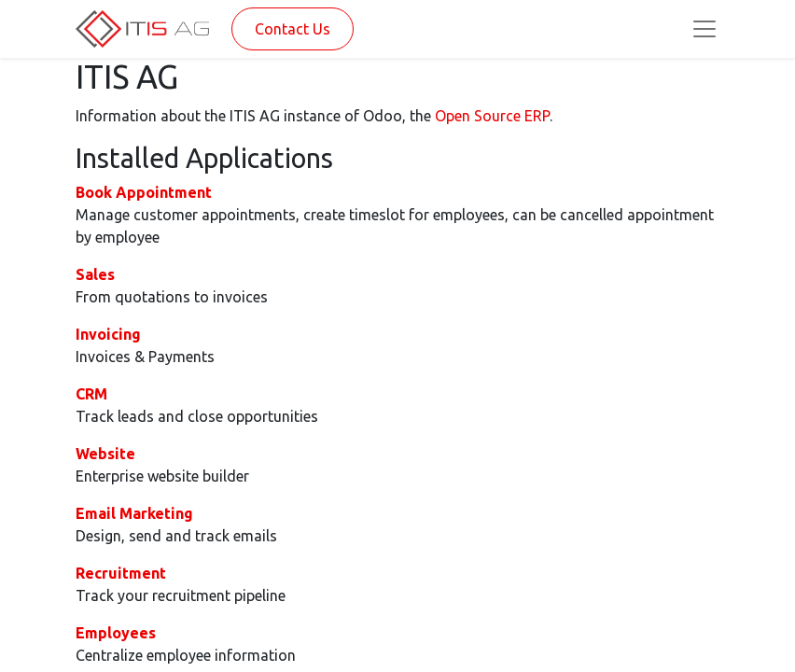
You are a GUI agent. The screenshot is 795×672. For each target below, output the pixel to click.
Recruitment (121, 573)
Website (105, 454)
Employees (116, 633)
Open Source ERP (492, 116)
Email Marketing (134, 513)
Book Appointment (144, 192)
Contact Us (293, 29)
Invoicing (108, 334)
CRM (91, 394)
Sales (95, 274)
